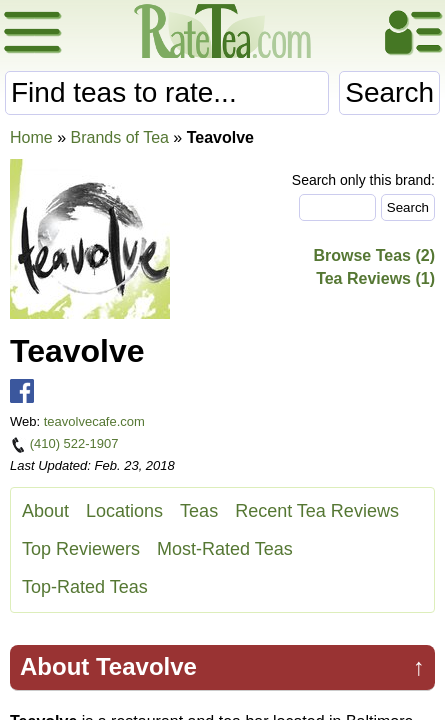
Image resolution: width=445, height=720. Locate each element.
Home (31, 137)
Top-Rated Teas (85, 587)
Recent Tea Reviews (317, 511)
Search (389, 92)
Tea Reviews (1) (375, 278)
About (45, 511)
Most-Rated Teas (225, 549)
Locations (124, 511)
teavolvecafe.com (94, 421)
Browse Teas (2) (374, 255)
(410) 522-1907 (74, 443)
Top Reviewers (81, 549)
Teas (199, 511)
